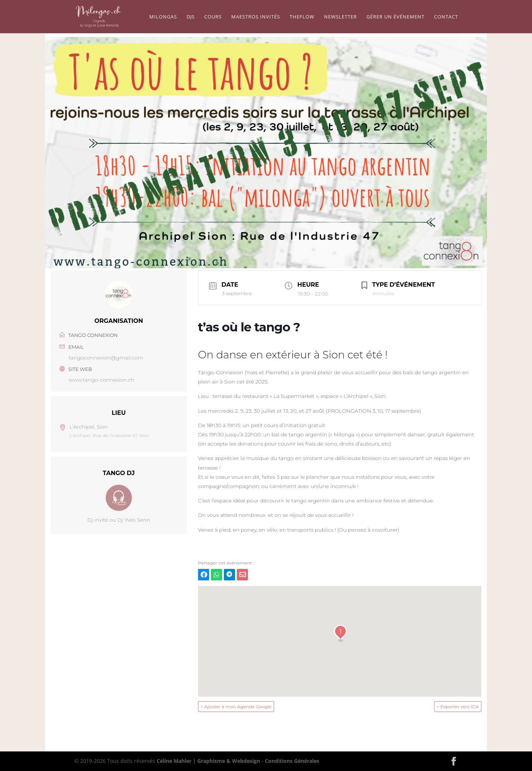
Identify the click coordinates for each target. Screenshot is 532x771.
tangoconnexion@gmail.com (106, 358)
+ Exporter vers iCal (458, 707)
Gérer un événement (395, 17)
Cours (213, 17)
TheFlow (302, 17)
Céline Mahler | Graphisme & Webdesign (208, 761)
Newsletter (340, 17)
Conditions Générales (292, 761)
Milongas (163, 17)
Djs (191, 17)
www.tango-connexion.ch (101, 380)
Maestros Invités (256, 17)
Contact (446, 17)
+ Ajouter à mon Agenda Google (236, 707)
